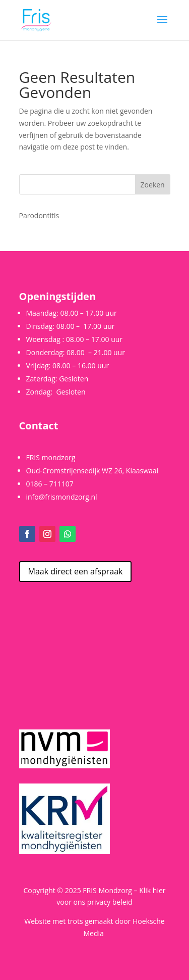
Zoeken (153, 185)
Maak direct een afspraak (76, 571)
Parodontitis (39, 215)
